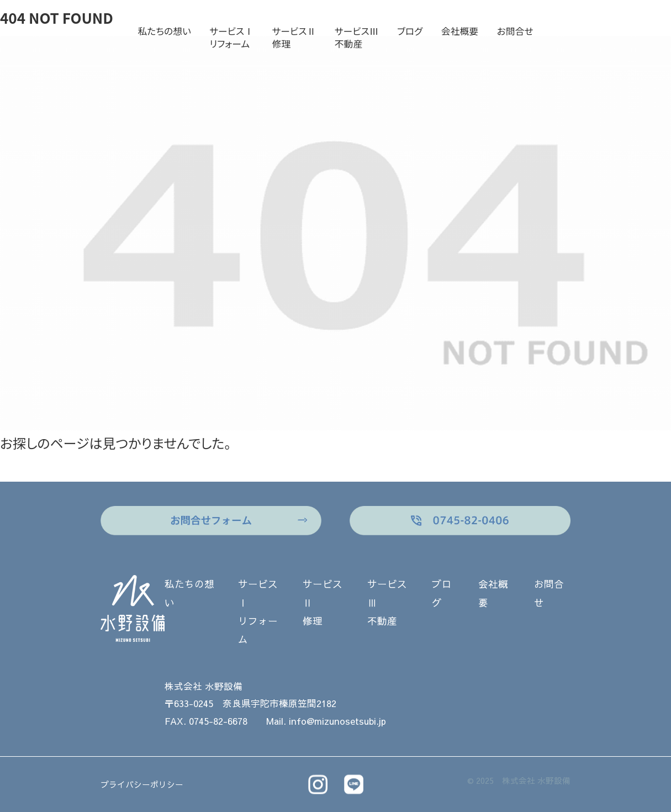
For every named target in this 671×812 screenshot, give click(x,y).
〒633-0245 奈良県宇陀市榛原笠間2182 (250, 703)
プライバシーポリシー (142, 784)
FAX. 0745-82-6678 (206, 721)
